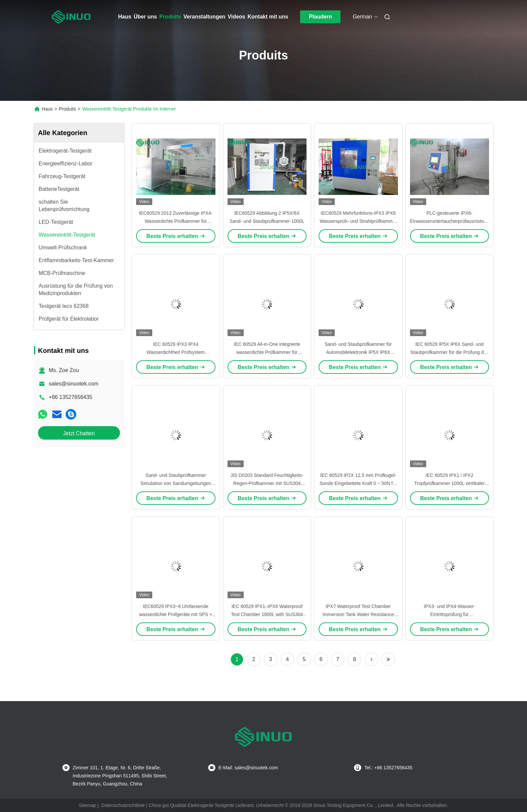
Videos (236, 17)
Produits (170, 17)
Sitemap (88, 805)
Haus (125, 17)
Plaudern (320, 17)
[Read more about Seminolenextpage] (371, 659)
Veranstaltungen (204, 17)
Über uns (145, 17)
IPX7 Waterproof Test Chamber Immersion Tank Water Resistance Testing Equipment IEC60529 (358, 614)
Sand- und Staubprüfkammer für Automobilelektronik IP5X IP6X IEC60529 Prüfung (358, 352)
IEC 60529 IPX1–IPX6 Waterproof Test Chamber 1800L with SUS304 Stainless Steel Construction (267, 614)
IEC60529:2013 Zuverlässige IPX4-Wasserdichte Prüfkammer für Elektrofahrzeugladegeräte (176, 221)
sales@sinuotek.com (74, 384)
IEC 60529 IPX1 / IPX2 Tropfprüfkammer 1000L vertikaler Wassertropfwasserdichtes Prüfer (449, 483)
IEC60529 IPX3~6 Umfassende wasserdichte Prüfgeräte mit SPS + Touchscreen (176, 614)
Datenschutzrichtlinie (123, 805)
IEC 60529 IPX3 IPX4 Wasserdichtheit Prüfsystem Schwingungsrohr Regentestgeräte (176, 352)
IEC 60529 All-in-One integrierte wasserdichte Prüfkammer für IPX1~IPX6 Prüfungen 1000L (267, 352)
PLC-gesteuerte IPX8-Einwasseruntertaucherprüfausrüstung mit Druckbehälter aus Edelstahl (450, 221)
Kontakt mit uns (268, 17)
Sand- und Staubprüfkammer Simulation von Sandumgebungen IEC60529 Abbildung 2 (176, 483)
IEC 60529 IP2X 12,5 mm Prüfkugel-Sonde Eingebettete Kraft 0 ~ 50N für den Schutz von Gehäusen (358, 483)
